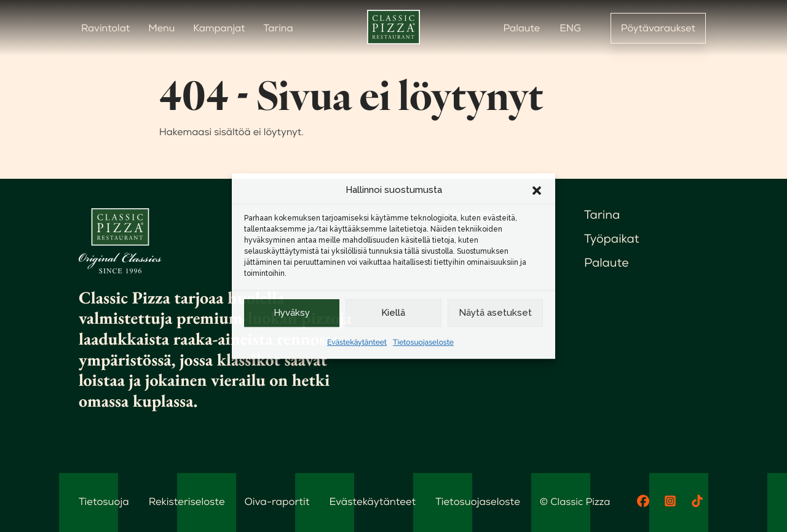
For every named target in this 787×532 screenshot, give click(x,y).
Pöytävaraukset (658, 28)
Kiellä (393, 313)
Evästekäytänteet (357, 342)
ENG (570, 28)
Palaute (521, 28)
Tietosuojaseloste (423, 342)
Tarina (279, 28)
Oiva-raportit (272, 501)
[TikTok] (697, 501)
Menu (161, 28)
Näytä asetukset (495, 313)
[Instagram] (670, 501)
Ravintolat (105, 28)
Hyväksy (292, 313)
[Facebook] (643, 501)
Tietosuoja (103, 501)
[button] (537, 190)
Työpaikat (612, 240)
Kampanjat (219, 28)
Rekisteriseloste (184, 501)
